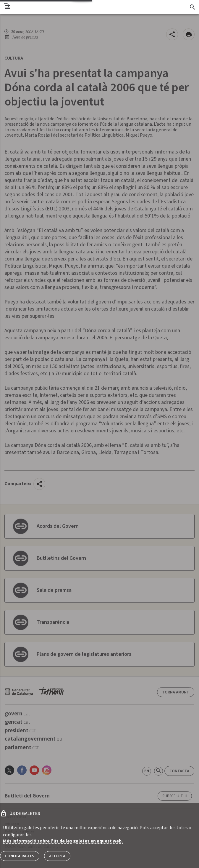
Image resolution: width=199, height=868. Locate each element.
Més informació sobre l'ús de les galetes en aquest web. (63, 841)
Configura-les (20, 856)
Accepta (57, 856)
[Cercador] (192, 7)
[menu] (8, 7)
